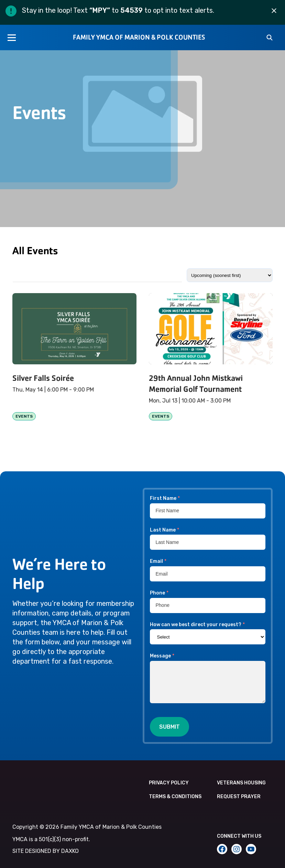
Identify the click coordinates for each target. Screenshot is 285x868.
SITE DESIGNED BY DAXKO (46, 851)
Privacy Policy (169, 783)
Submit (169, 727)
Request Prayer (239, 797)
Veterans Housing (241, 783)
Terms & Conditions (175, 797)
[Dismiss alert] (274, 11)
